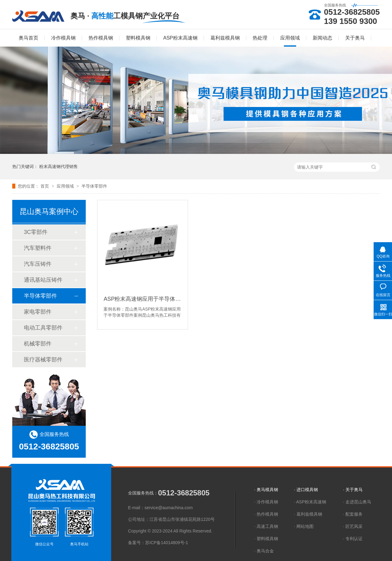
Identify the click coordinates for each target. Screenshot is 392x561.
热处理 (260, 38)
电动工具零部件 (43, 328)
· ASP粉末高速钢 (310, 502)
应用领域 (290, 38)
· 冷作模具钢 (266, 502)
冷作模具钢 (63, 38)
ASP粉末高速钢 (180, 38)
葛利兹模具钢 (225, 38)
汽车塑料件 (38, 248)
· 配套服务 (353, 514)
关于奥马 (355, 38)
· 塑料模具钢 (266, 539)
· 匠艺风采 (353, 526)
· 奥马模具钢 (266, 490)
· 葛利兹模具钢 (308, 514)
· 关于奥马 (353, 490)
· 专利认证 (353, 539)
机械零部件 (38, 344)
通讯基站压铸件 (43, 280)
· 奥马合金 (264, 551)
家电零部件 (38, 312)
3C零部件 (36, 232)
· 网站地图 (304, 526)
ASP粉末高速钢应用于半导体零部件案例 (142, 299)
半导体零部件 (94, 186)
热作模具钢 (101, 38)
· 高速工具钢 (266, 526)
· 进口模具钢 (306, 490)
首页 (45, 186)
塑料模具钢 (138, 38)
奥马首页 (28, 38)
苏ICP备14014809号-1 (167, 543)
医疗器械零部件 (43, 360)
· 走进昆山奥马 (357, 502)
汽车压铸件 (38, 264)
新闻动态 (322, 38)
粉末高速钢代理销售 (58, 166)
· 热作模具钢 (266, 514)
